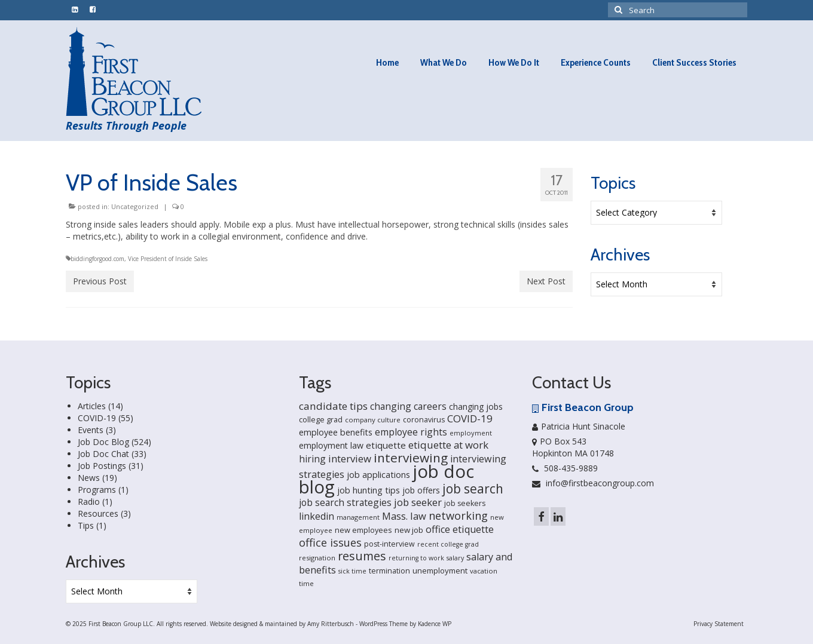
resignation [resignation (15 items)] (317, 558)
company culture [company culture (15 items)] (373, 420)
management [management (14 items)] (358, 517)
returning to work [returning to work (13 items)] (416, 558)
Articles (92, 406)
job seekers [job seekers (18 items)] (465, 503)
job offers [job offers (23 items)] (421, 490)
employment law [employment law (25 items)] (331, 445)
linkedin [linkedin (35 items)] (317, 516)
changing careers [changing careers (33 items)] (408, 406)
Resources (98, 513)
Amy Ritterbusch (331, 624)
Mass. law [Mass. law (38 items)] (404, 516)
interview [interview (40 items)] (350, 459)
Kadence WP (435, 624)
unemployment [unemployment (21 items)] (440, 571)
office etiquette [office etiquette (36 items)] (460, 529)
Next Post (546, 281)
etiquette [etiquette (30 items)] (386, 445)
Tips (86, 525)
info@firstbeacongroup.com (593, 483)
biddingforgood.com (97, 259)
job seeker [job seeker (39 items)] (418, 502)
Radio (89, 502)
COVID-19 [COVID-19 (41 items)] (470, 418)
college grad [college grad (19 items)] (321, 419)
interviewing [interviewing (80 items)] (411, 458)
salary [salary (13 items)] (455, 558)
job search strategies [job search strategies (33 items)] (345, 502)
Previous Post (100, 281)
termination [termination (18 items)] (389, 571)
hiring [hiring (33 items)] (312, 459)
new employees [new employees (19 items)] (363, 530)
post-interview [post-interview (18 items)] (389, 544)
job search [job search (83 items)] (473, 489)
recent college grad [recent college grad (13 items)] (448, 544)
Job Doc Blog (103, 442)
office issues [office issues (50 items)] (330, 542)
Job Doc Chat (103, 454)
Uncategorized (135, 206)
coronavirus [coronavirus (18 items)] (424, 420)
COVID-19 (97, 418)
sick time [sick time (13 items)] (352, 571)
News (89, 478)
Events (91, 430)
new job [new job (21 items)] (409, 530)
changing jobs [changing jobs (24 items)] (476, 407)
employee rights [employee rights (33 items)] (411, 432)
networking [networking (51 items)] (458, 515)
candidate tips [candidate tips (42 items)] (333, 406)
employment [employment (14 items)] (471, 433)
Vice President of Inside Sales (168, 259)
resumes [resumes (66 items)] (362, 556)
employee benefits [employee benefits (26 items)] (336, 432)
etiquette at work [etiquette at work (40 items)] (448, 445)
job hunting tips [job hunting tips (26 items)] (369, 490)
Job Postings (102, 466)
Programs (97, 490)
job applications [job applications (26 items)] (378, 475)
